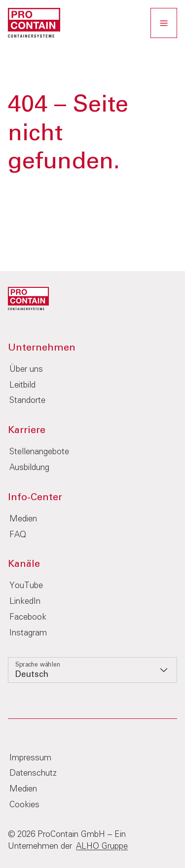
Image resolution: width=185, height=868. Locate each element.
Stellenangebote (39, 452)
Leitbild (22, 385)
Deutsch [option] (32, 675)
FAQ (18, 535)
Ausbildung (29, 468)
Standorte (27, 401)
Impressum (30, 758)
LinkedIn (25, 602)
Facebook (28, 617)
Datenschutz (33, 773)
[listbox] (92, 670)
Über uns (26, 370)
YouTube (26, 586)
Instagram (28, 633)
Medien (23, 519)
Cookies (24, 805)
